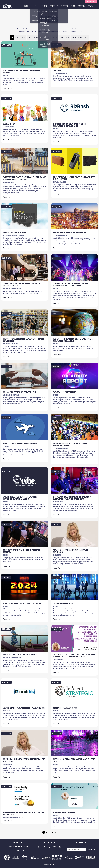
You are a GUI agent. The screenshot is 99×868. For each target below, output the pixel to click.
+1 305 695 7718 (17, 850)
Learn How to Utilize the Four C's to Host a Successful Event (22, 285)
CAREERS (81, 6)
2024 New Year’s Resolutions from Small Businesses (71, 551)
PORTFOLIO (54, 6)
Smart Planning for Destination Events (20, 443)
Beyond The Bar (9, 124)
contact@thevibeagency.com (17, 846)
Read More (7, 88)
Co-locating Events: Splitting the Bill (20, 392)
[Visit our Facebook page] (39, 847)
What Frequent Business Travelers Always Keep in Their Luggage (74, 178)
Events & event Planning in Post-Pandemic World (24, 708)
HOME (26, 6)
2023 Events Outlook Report (65, 708)
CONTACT (91, 6)
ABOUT (34, 6)
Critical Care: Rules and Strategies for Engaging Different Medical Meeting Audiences (74, 656)
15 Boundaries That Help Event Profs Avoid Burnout (21, 72)
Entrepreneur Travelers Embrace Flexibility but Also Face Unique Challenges (24, 178)
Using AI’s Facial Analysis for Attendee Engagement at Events (70, 444)
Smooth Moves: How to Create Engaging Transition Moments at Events (20, 498)
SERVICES (43, 6)
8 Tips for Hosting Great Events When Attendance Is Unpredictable (69, 125)
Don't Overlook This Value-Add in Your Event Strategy (22, 551)
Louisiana (57, 70)
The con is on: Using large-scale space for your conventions (24, 340)
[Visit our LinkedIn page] (60, 847)
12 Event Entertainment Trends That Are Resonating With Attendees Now (71, 285)
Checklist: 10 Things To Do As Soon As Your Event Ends (74, 760)
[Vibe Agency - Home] (7, 6)
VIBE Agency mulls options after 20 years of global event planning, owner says (72, 498)
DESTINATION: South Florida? (15, 232)
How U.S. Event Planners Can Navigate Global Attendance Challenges (73, 340)
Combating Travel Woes (63, 603)
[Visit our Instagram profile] (49, 847)
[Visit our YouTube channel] (55, 847)
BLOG (73, 6)
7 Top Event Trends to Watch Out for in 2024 (22, 603)
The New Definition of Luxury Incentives (20, 655)
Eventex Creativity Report (65, 392)
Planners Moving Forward (64, 812)
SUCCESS (64, 6)
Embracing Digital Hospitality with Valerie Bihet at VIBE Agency (24, 813)
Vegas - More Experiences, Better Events (71, 232)
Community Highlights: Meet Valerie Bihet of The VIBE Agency (24, 760)
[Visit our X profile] (44, 847)
